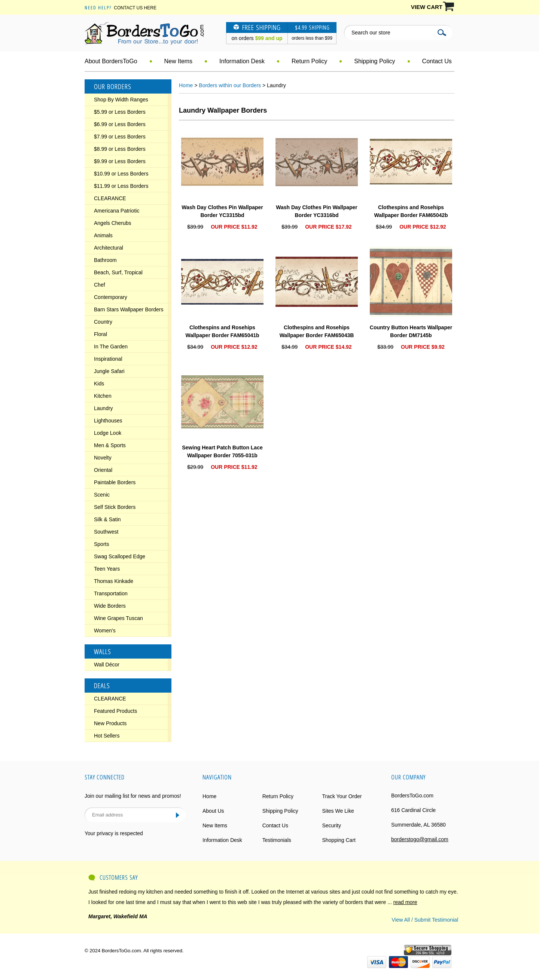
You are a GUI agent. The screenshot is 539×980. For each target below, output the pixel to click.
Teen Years (107, 569)
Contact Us (437, 61)
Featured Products (115, 711)
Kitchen (103, 396)
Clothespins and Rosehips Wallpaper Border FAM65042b (411, 211)
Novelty (103, 458)
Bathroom (105, 260)
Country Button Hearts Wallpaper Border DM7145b (411, 331)
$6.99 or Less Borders (120, 124)
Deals (102, 686)
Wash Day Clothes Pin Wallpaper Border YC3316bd (317, 211)
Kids (99, 384)
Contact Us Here (135, 8)
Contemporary (111, 297)
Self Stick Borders (115, 507)
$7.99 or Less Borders (120, 137)
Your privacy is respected (114, 833)
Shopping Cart (339, 840)
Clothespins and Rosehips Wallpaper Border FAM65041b (222, 331)
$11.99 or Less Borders (121, 186)
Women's (105, 631)
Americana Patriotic (117, 211)
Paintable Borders (115, 482)
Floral (101, 334)
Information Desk (242, 61)
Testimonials (277, 840)
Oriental (103, 470)
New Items (179, 61)
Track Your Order (342, 796)
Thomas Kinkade (114, 581)
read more (405, 902)
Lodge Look (108, 433)
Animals (103, 235)
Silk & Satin (107, 519)
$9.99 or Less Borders (120, 161)
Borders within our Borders (230, 85)
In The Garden (111, 346)
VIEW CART (427, 7)
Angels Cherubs (113, 223)
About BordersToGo (111, 61)
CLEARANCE (110, 198)
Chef (100, 285)
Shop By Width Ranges (121, 100)
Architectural (109, 248)
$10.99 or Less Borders (121, 174)
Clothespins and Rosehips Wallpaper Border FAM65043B (317, 331)
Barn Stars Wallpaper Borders (129, 309)
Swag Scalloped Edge (120, 556)
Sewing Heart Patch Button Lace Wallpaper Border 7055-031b (222, 451)
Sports (101, 544)
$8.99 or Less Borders (120, 149)
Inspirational (108, 359)
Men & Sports (110, 445)
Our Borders (113, 86)
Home (186, 85)
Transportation (111, 593)
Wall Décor (107, 665)
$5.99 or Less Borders (120, 112)
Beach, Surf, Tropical (118, 272)
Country (103, 322)
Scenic (102, 495)
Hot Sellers (107, 736)
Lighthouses (108, 421)
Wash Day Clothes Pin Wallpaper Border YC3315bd (222, 211)
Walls (103, 651)
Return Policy (309, 61)
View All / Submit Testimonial (425, 920)
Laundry (103, 408)
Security (331, 825)
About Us (213, 811)
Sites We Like (338, 811)
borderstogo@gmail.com (420, 839)
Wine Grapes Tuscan (118, 618)
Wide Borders (110, 606)
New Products (110, 723)
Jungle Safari (109, 371)
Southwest (106, 532)
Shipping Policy (374, 61)
